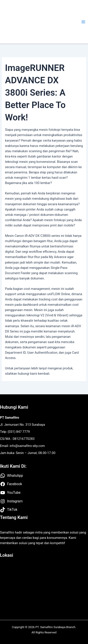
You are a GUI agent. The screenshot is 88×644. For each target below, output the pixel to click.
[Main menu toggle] (83, 22)
